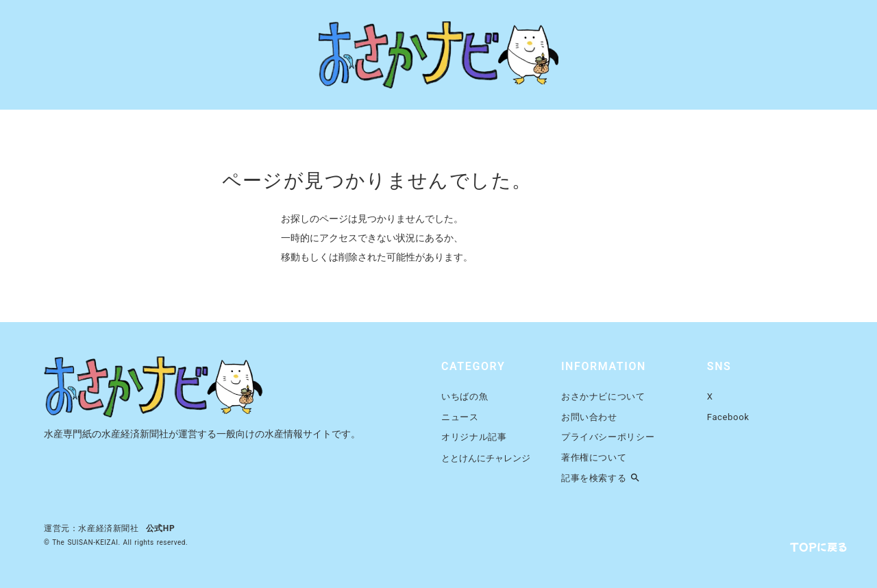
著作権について (594, 457)
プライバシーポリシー (608, 437)
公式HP (161, 528)
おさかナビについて (603, 396)
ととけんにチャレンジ (486, 458)
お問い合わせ (589, 417)
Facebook (728, 417)
